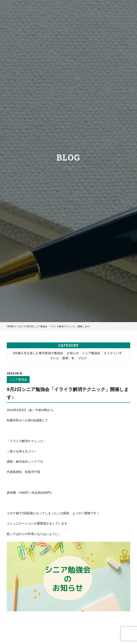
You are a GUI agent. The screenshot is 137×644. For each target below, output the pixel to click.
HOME (10, 326)
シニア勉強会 (91, 353)
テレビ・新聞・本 (62, 358)
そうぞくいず (113, 353)
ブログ (20, 326)
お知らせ (73, 353)
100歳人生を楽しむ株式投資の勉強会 (38, 353)
